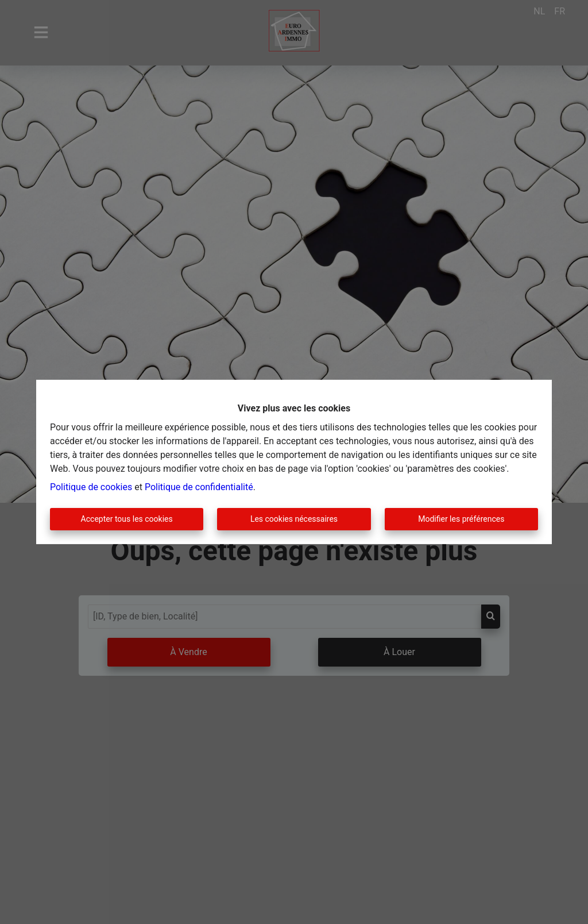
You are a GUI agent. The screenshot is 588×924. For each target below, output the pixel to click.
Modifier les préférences (461, 519)
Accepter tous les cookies (127, 519)
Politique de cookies (91, 487)
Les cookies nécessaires (294, 519)
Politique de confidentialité (199, 487)
